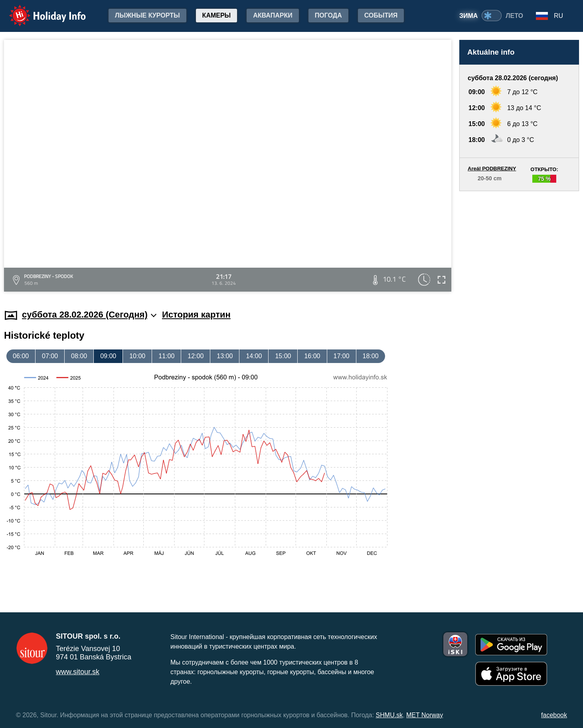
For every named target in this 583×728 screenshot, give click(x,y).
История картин (196, 315)
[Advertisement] (519, 243)
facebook (554, 715)
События (381, 15)
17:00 (342, 356)
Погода (328, 15)
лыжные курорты (147, 15)
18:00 (371, 356)
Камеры (217, 15)
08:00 (79, 356)
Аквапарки (273, 15)
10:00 (137, 356)
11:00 (166, 356)
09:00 (108, 356)
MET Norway (425, 715)
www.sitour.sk (78, 672)
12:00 (196, 356)
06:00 (21, 356)
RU (558, 16)
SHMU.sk (389, 715)
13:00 (225, 356)
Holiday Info (40, 10)
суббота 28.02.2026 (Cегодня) (89, 315)
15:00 (283, 356)
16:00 (312, 356)
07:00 (50, 356)
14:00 (254, 356)
